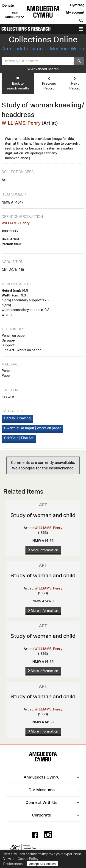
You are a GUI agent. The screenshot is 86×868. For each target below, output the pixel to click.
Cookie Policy (28, 859)
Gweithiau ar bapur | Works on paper (33, 428)
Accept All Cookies (42, 864)
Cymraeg (77, 5)
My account (75, 12)
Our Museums (15, 15)
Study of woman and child (43, 515)
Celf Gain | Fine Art (19, 438)
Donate (8, 5)
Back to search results (18, 83)
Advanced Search (43, 69)
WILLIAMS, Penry (21, 123)
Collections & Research (26, 29)
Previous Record (49, 83)
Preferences (13, 864)
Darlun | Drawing (17, 418)
